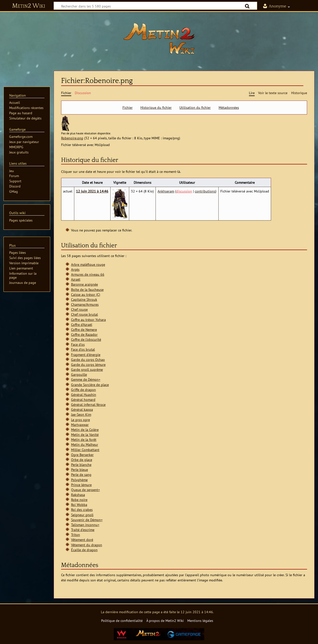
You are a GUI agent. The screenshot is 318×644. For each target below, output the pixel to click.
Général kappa (82, 409)
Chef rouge (79, 309)
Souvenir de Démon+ (87, 520)
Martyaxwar (80, 425)
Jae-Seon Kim (81, 414)
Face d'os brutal (83, 349)
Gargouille (79, 374)
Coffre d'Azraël (82, 324)
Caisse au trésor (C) (86, 294)
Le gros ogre (80, 420)
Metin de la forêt (84, 439)
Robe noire (79, 500)
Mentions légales (200, 621)
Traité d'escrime (83, 530)
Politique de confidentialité (122, 621)
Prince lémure (81, 485)
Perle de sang (81, 474)
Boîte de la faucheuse (87, 289)
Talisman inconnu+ (85, 525)
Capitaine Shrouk (84, 299)
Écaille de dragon (84, 550)
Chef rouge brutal (84, 314)
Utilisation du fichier (195, 108)
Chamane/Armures (85, 304)
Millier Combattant (85, 450)
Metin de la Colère (85, 430)
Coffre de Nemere (84, 329)
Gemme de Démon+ (86, 379)
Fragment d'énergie (86, 355)
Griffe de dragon (83, 390)
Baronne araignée (84, 284)
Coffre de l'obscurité (86, 339)
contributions (205, 191)
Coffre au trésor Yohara (88, 320)
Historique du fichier (156, 108)
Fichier (128, 108)
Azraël (76, 279)
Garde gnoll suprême (87, 369)
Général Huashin (84, 395)
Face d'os (78, 344)
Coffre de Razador (84, 334)
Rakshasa (78, 495)
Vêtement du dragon (87, 545)
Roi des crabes (82, 510)
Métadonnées (229, 108)
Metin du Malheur (85, 444)
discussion (184, 191)
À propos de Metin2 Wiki (165, 621)
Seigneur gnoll (82, 515)
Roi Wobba (79, 505)
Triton (76, 535)
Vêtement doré (82, 540)
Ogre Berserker (82, 455)
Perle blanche (81, 465)
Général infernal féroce (88, 404)
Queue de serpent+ (85, 490)
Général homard (83, 399)
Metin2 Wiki (29, 6)
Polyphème (79, 480)
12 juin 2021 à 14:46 (92, 191)
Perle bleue (79, 470)
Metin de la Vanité (85, 435)
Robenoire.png (72, 138)
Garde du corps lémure (88, 364)
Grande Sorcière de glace (90, 385)
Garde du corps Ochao (88, 360)
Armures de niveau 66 (88, 274)
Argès (75, 269)
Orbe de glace (82, 460)
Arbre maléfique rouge (88, 264)
